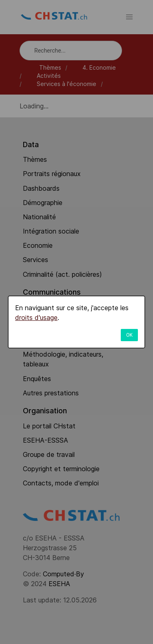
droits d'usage (36, 318)
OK (129, 335)
